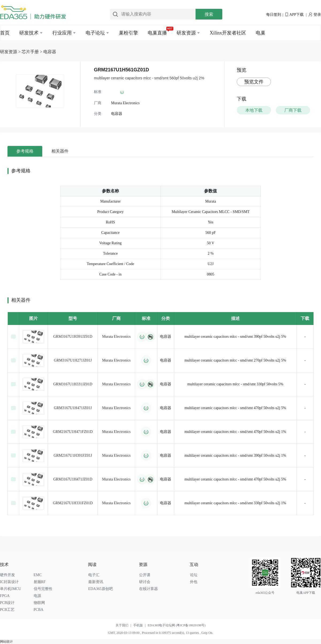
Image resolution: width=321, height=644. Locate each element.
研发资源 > (11, 52)
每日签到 (274, 15)
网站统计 (6, 642)
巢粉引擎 (128, 33)
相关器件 (60, 151)
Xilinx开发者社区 (228, 33)
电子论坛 (95, 33)
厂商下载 (293, 110)
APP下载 (294, 15)
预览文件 (254, 82)
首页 (5, 33)
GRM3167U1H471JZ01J (73, 408)
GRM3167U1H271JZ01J (73, 360)
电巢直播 (157, 33)
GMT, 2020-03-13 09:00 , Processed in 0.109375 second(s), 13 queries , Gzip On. (160, 633)
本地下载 (254, 110)
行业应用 (62, 33)
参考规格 (25, 151)
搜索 (209, 14)
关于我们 (124, 625)
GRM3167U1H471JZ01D (73, 479)
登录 (315, 15)
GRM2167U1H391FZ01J (73, 455)
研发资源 (186, 33)
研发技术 (29, 33)
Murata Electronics (116, 337)
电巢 (261, 33)
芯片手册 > (33, 52)
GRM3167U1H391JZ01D (73, 337)
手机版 (140, 625)
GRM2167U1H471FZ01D (73, 432)
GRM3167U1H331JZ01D (73, 384)
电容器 (50, 52)
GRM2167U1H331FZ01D (73, 503)
